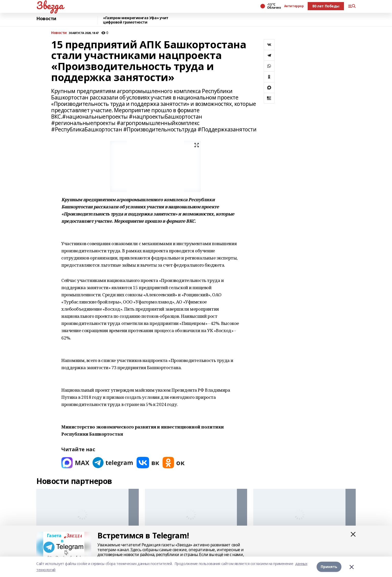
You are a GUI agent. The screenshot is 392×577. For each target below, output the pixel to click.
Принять (329, 567)
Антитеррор (294, 6)
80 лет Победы (326, 6)
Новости (46, 19)
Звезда (50, 5)
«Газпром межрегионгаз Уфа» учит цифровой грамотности (136, 20)
